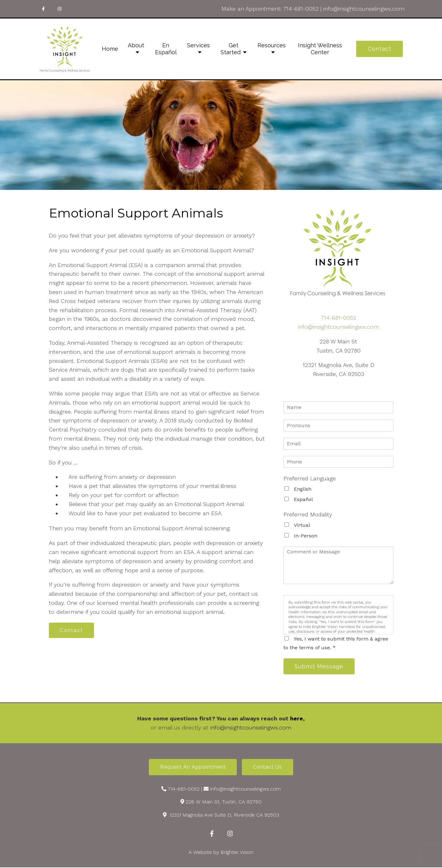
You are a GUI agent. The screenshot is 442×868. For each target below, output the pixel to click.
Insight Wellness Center (320, 49)
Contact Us (268, 768)
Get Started (231, 49)
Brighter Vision (237, 853)
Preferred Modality (308, 514)
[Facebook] (44, 9)
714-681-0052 (301, 9)
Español (303, 499)
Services (198, 45)
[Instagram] (60, 9)
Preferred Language (310, 478)
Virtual (302, 525)
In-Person (306, 536)
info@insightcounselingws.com (364, 9)
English (303, 489)
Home (110, 49)
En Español (166, 49)
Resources (272, 45)
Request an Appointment (192, 768)
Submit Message (320, 666)
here (296, 719)
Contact (380, 49)
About (136, 45)
